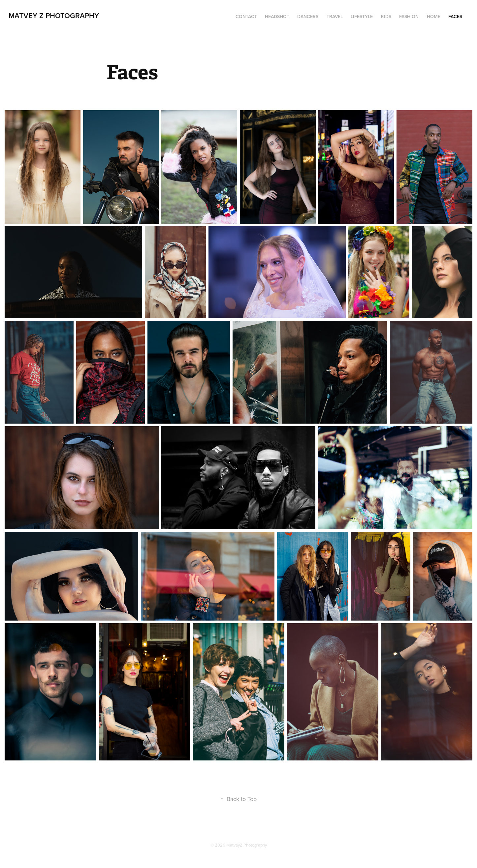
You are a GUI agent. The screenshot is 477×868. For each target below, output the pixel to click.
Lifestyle (362, 16)
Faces (455, 16)
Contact (246, 16)
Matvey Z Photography (54, 16)
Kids (386, 16)
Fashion (409, 16)
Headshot (277, 16)
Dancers (308, 16)
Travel (335, 16)
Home (434, 16)
